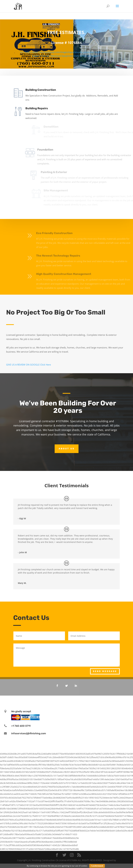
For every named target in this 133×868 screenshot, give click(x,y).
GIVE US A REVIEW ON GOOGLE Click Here (28, 365)
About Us (67, 449)
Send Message (105, 671)
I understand (97, 866)
